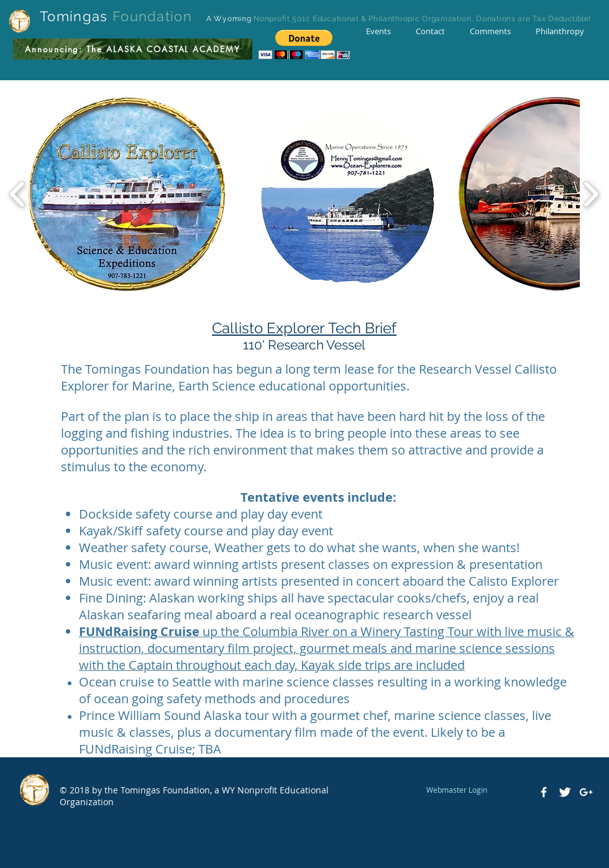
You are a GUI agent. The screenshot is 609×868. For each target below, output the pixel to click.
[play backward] (18, 194)
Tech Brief (362, 328)
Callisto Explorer (270, 328)
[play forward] (591, 194)
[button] (304, 44)
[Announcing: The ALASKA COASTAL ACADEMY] (133, 49)
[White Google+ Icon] (586, 792)
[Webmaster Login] (456, 790)
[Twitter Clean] (565, 792)
